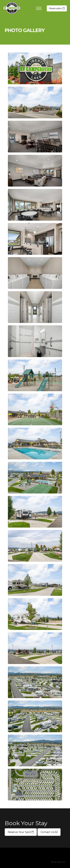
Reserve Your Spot (21, 832)
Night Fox (61, 862)
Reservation (57, 8)
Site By (54, 862)
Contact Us (49, 832)
